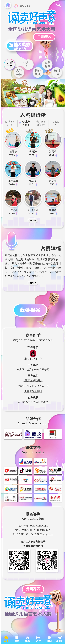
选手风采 (29, 65)
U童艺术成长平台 (33, 380)
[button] (32, 105)
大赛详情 (19, 72)
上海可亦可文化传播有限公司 (33, 386)
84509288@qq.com (42, 534)
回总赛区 (47, 65)
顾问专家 (57, 72)
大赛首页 (10, 65)
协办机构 (38, 72)
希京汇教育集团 (33, 391)
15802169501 (42, 530)
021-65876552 (39, 526)
